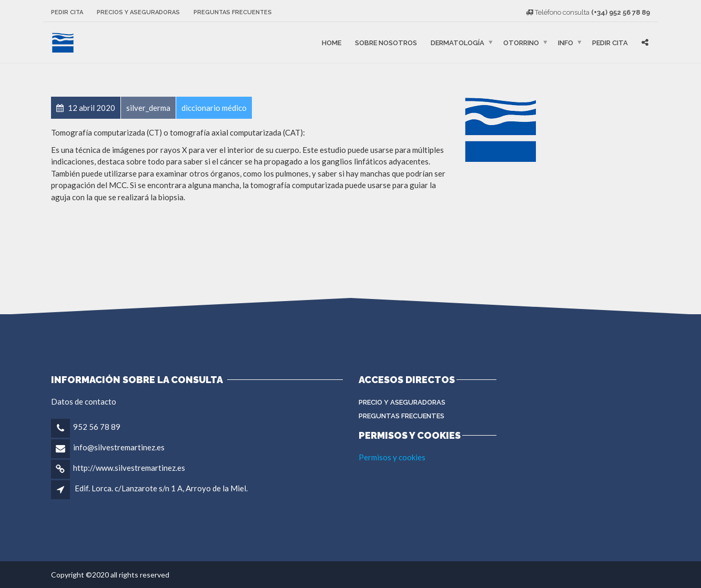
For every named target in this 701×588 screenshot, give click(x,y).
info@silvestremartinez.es (119, 447)
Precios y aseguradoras (138, 12)
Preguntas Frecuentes (402, 416)
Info (566, 42)
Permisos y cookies (392, 457)
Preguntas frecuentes (233, 12)
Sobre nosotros (386, 42)
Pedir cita (67, 12)
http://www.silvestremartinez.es (129, 468)
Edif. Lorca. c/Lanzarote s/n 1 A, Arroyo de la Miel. (161, 488)
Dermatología (458, 42)
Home (332, 42)
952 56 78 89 (97, 427)
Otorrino (521, 42)
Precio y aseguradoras (402, 402)
